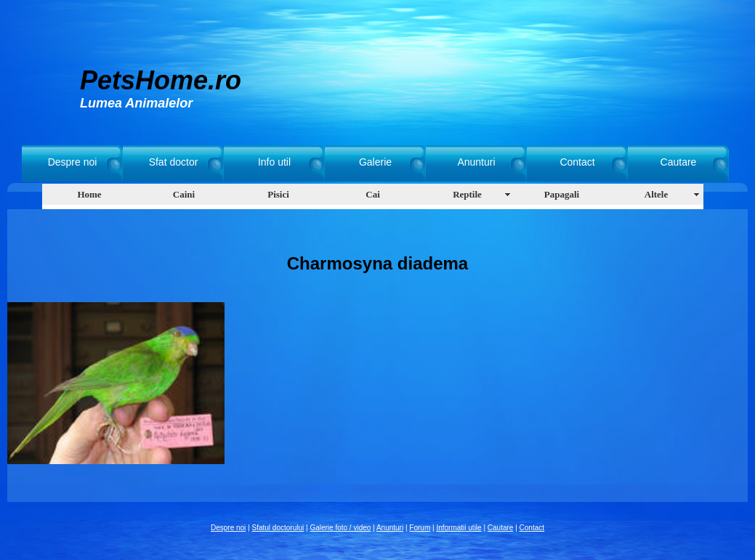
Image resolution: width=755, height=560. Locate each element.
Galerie (375, 162)
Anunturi (476, 162)
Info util (274, 162)
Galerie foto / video (340, 528)
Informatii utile (459, 528)
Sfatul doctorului (278, 528)
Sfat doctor (174, 162)
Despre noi (73, 162)
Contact (577, 162)
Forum (420, 528)
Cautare (679, 162)
